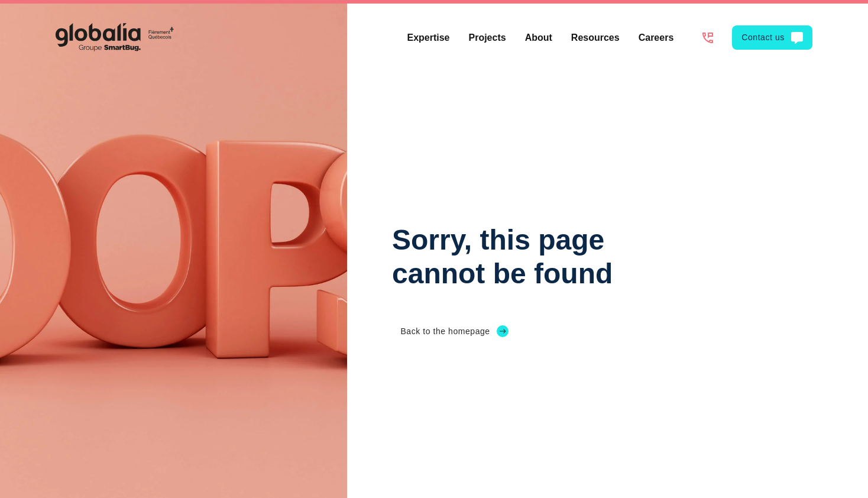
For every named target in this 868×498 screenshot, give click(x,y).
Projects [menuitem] (488, 38)
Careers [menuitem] (656, 38)
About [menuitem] (539, 38)
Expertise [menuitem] (428, 38)
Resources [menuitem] (595, 38)
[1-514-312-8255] (707, 38)
